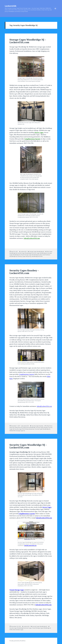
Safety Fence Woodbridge (29, 427)
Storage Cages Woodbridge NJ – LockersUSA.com (28, 41)
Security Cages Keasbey (37, 426)
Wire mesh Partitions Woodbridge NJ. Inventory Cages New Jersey (30, 256)
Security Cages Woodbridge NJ (25, 253)
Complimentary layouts (32, 139)
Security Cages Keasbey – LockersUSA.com (24, 272)
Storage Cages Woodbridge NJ (37, 252)
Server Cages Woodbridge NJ (40, 253)
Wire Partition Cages (18, 630)
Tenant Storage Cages (17, 590)
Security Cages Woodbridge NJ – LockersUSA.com (28, 446)
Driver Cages (39, 132)
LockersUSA (11, 6)
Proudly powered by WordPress (17, 641)
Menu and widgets (55, 10)
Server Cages (47, 507)
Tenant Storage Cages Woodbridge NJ (30, 255)
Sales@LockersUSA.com (32, 238)
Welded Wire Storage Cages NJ (17, 431)
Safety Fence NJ (18, 427)
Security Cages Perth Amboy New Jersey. (25, 429)
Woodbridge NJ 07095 (37, 256)
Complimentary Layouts (27, 374)
